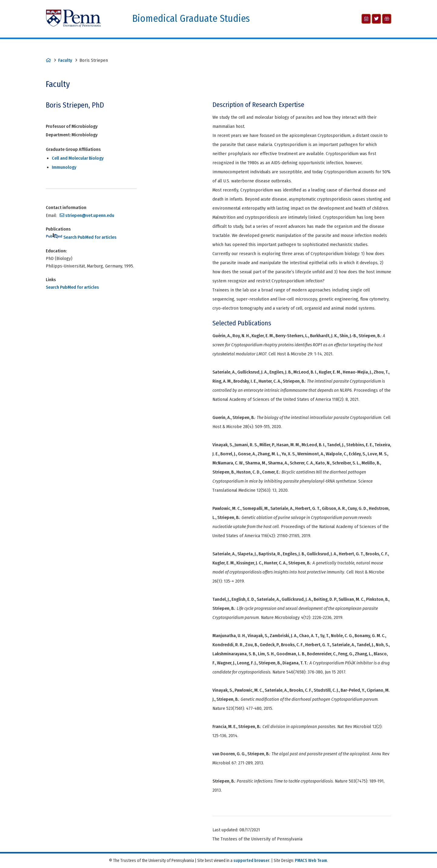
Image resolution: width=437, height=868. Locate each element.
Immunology (64, 167)
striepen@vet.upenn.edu (90, 215)
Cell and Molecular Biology (78, 158)
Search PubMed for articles (81, 237)
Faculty (65, 60)
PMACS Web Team (311, 861)
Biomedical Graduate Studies (191, 19)
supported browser (251, 861)
